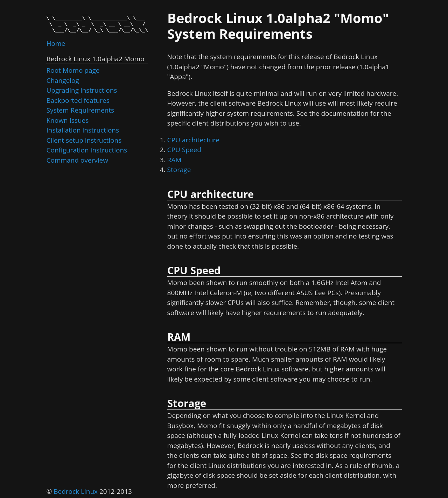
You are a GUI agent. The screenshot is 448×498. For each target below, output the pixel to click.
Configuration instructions (87, 150)
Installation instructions (83, 130)
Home (56, 43)
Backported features (78, 100)
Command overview (77, 160)
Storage (179, 170)
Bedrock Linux (76, 491)
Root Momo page (73, 70)
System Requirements (80, 110)
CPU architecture (193, 140)
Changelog (62, 80)
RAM (174, 160)
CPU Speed (184, 150)
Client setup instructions (84, 140)
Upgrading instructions (82, 90)
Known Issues (67, 120)
